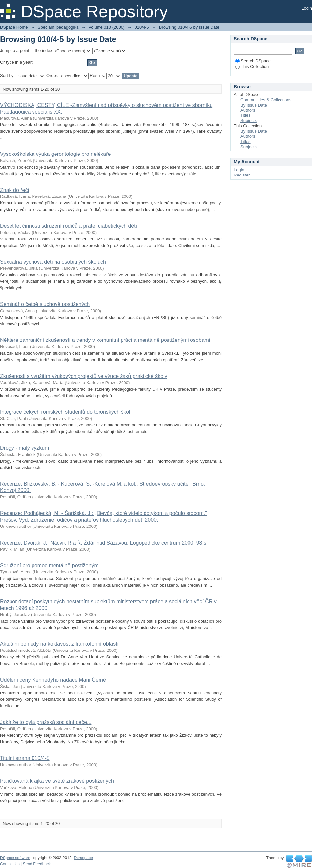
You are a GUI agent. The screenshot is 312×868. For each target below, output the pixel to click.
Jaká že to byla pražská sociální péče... (46, 722)
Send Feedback (37, 864)
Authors (248, 110)
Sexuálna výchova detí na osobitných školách (53, 262)
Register (242, 175)
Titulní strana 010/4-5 (25, 758)
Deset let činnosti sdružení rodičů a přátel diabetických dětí (68, 226)
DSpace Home (14, 27)
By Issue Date (254, 105)
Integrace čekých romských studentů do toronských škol (65, 412)
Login (307, 8)
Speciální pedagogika (58, 27)
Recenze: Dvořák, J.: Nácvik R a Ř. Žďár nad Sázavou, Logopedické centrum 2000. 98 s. (104, 543)
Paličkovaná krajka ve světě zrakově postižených (57, 781)
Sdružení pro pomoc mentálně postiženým (49, 565)
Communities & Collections (266, 100)
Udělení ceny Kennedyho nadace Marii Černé (53, 680)
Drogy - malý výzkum (24, 448)
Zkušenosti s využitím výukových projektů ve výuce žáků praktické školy (84, 376)
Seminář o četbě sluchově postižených (45, 304)
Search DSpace (253, 61)
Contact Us (10, 864)
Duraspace (83, 858)
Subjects (249, 121)
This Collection (252, 66)
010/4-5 (142, 27)
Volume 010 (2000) (106, 27)
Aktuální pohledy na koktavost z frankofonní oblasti (59, 644)
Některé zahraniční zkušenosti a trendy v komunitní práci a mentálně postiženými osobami (105, 340)
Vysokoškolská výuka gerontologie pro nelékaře (55, 154)
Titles (245, 115)
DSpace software (15, 858)
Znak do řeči (14, 190)
